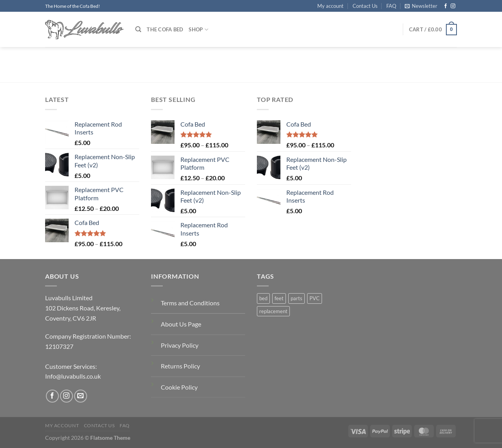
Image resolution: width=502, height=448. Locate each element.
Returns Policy (180, 366)
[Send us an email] (81, 396)
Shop (198, 30)
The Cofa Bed (165, 29)
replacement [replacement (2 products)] (273, 311)
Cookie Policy (179, 387)
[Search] (138, 29)
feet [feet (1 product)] (279, 298)
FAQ (391, 6)
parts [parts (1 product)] (296, 298)
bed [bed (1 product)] (263, 298)
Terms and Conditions (190, 303)
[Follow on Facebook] (446, 6)
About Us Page (181, 324)
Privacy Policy (180, 345)
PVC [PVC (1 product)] (315, 298)
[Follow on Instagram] (453, 6)
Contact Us (365, 6)
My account (330, 6)
